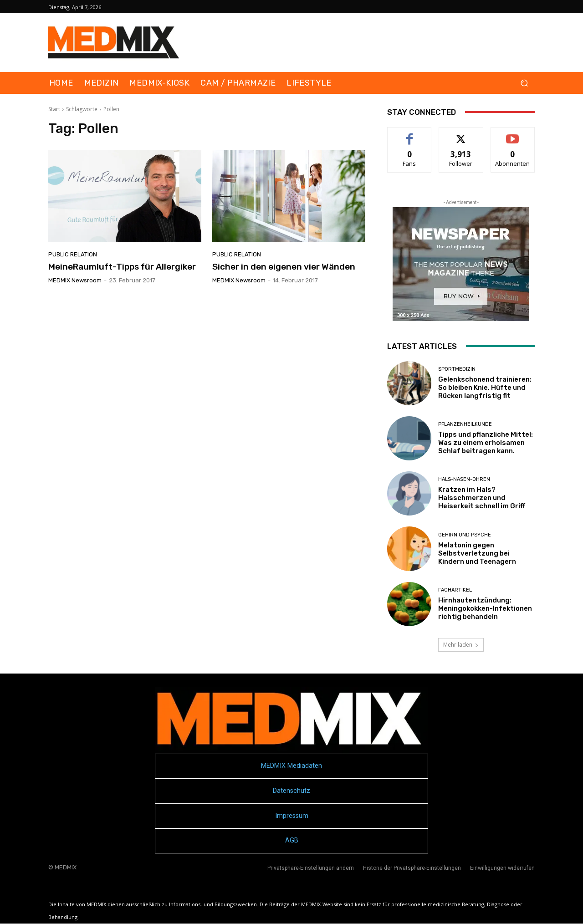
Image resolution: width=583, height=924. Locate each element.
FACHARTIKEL (455, 590)
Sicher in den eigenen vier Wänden (284, 267)
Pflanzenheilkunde (465, 424)
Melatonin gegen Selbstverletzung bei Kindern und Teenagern (477, 553)
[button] (524, 83)
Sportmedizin (457, 369)
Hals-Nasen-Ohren (464, 479)
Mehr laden (461, 645)
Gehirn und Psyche (465, 535)
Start (54, 109)
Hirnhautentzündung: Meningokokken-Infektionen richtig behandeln (485, 608)
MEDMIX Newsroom (75, 280)
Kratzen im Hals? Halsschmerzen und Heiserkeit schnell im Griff (482, 498)
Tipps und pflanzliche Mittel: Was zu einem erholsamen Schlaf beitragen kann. (486, 443)
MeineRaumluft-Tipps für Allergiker (122, 267)
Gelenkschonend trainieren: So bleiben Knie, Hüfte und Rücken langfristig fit (485, 388)
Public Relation (73, 254)
